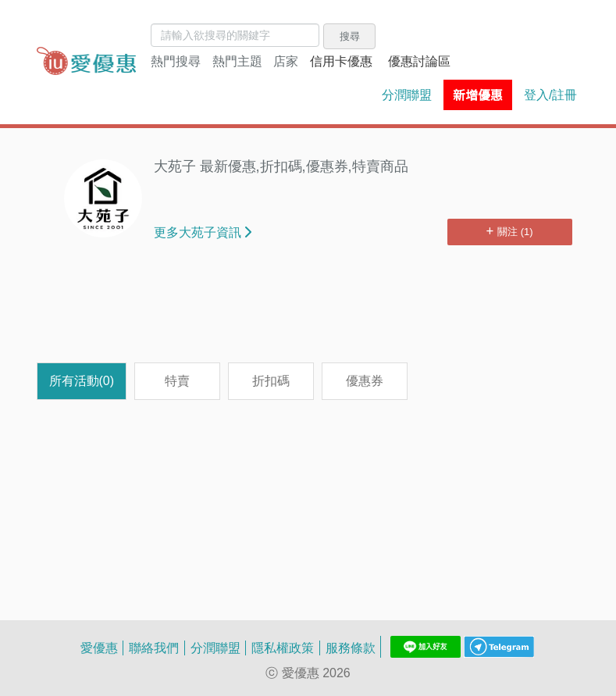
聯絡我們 (154, 648)
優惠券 (365, 380)
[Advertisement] (321, 312)
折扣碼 (271, 380)
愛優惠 (99, 648)
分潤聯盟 (407, 95)
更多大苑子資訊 (203, 232)
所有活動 (82, 380)
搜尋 (350, 36)
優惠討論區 (419, 61)
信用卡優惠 (341, 61)
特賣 (177, 380)
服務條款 (351, 648)
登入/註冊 (550, 95)
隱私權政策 (283, 648)
